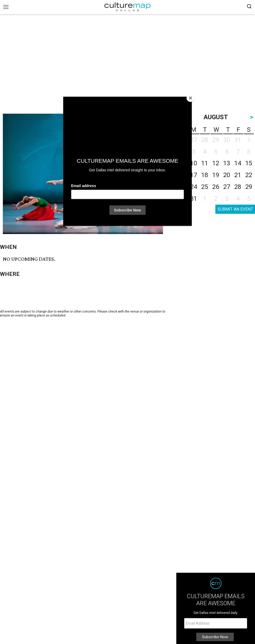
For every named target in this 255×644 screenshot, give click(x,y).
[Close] (190, 98)
